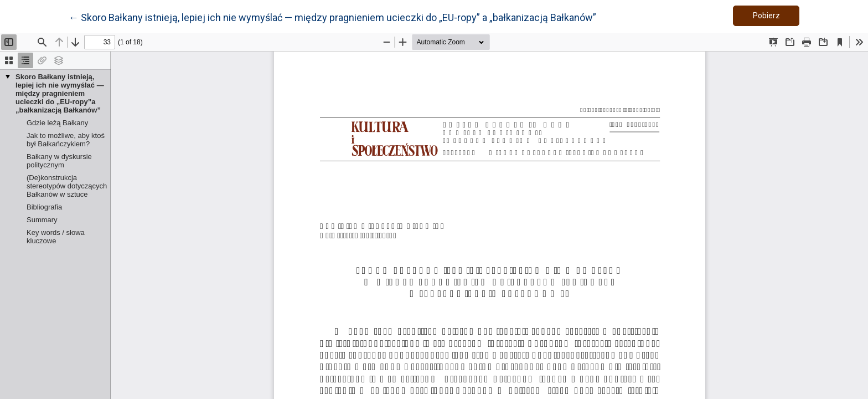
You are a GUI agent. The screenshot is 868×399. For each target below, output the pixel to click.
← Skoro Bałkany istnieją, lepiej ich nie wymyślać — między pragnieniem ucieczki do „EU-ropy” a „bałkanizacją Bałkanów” (332, 17)
